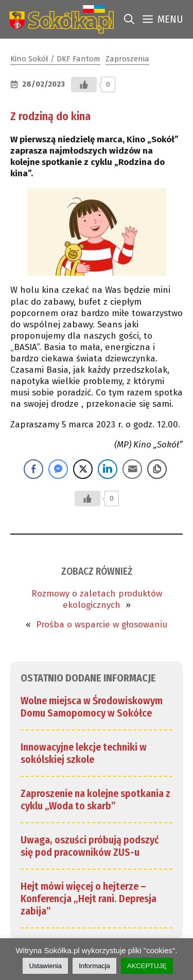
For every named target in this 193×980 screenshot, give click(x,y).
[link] (59, 19)
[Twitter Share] (83, 469)
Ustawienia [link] (45, 966)
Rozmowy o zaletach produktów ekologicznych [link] (97, 599)
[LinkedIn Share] (108, 469)
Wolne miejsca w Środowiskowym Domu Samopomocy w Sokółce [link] (92, 707)
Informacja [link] (94, 966)
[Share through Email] (132, 469)
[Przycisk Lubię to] (84, 85)
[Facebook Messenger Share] (58, 469)
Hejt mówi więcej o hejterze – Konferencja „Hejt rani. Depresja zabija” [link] (89, 899)
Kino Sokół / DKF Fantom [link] (55, 59)
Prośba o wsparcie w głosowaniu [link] (102, 625)
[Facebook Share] (33, 469)
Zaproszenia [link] (127, 59)
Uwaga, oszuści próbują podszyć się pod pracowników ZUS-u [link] (90, 846)
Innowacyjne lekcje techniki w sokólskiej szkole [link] (84, 753)
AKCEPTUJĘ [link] (147, 966)
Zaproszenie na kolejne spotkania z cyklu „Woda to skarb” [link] (95, 800)
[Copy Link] (157, 469)
